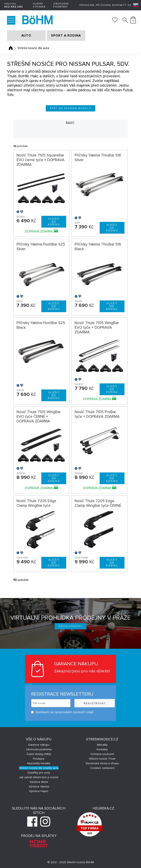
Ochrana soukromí (102, 754)
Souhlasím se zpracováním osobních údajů (57, 712)
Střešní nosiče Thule (102, 759)
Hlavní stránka (39, 5)
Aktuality (102, 745)
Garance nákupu (39, 745)
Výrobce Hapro (39, 791)
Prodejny (39, 759)
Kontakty (119, 5)
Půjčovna (103, 5)
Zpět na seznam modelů (70, 108)
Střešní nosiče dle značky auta (39, 768)
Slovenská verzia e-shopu (102, 763)
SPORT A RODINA (66, 36)
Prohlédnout (70, 626)
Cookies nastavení (102, 768)
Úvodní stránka (11, 48)
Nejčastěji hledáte (39, 763)
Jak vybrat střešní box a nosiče (39, 777)
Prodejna (87, 5)
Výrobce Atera (39, 782)
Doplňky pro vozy (39, 773)
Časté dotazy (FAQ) (39, 754)
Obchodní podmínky (61, 5)
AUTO (26, 36)
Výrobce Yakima (39, 787)
